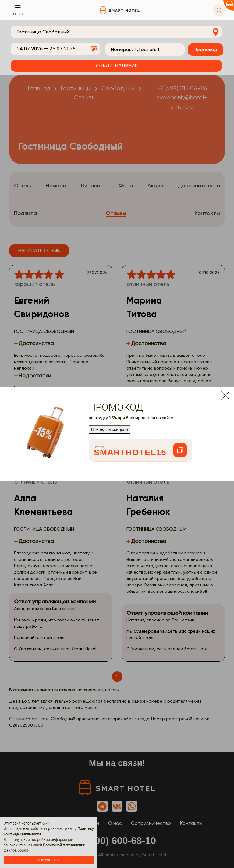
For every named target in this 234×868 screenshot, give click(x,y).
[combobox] (116, 32)
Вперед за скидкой (110, 429)
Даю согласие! (49, 860)
